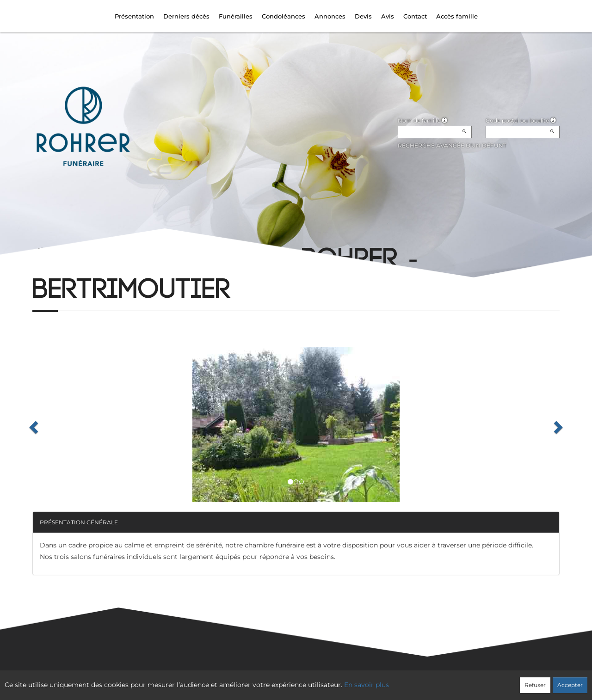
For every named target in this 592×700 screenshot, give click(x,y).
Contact (415, 16)
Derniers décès (186, 16)
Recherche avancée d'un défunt (452, 145)
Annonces (330, 16)
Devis (363, 16)
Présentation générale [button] (79, 522)
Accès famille (457, 16)
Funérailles (236, 16)
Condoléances (284, 16)
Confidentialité (291, 680)
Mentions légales (380, 680)
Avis (388, 16)
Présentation (134, 16)
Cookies (334, 680)
